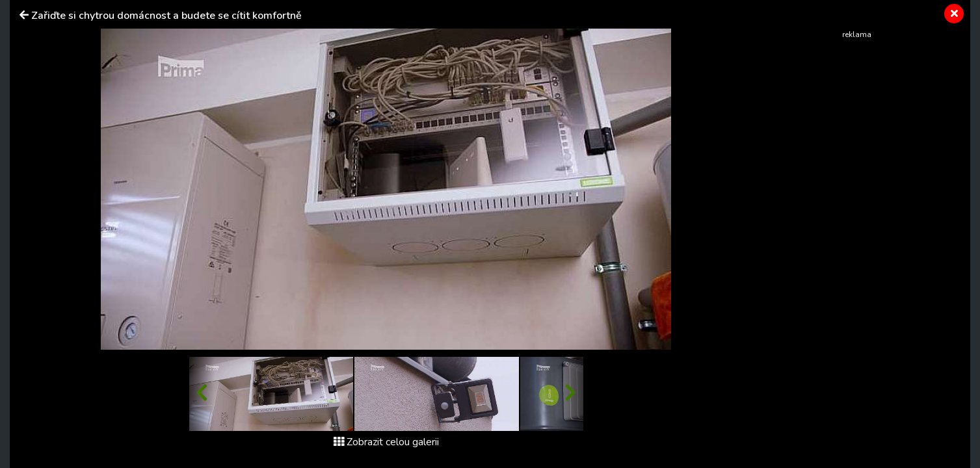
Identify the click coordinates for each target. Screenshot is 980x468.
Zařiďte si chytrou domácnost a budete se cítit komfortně (166, 16)
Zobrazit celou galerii (386, 442)
